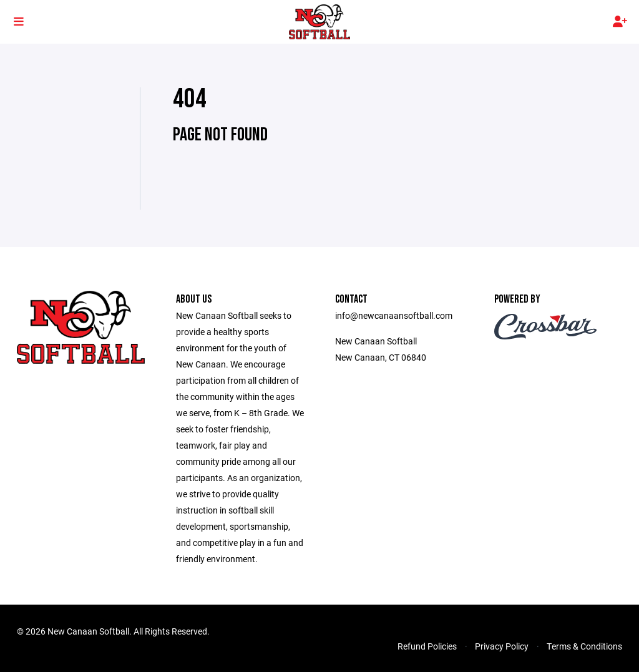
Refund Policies (427, 646)
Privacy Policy (502, 646)
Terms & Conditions (584, 646)
